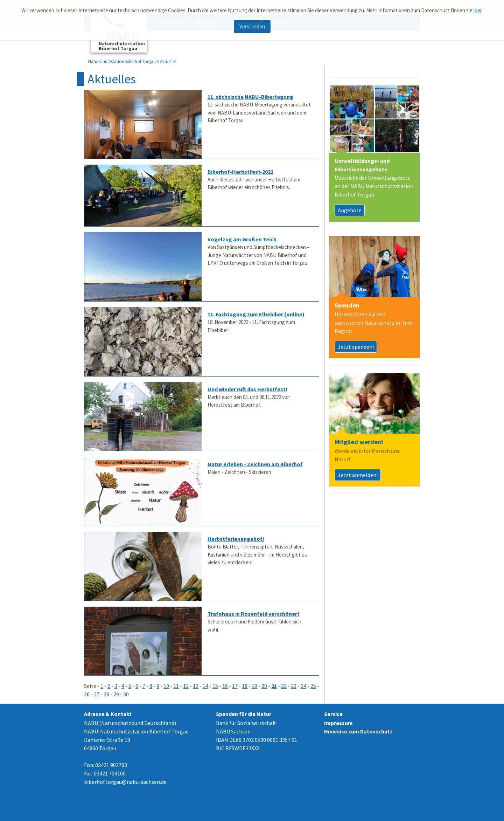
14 (205, 686)
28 (106, 694)
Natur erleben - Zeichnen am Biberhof (255, 464)
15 (215, 686)
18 (245, 686)
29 (116, 694)
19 (254, 686)
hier (478, 8)
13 (196, 686)
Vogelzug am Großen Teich (242, 239)
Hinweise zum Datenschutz (358, 731)
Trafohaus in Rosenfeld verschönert (254, 614)
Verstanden (252, 24)
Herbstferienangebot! (236, 539)
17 (235, 686)
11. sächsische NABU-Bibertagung (250, 97)
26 (87, 694)
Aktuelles (168, 61)
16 (225, 686)
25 (313, 686)
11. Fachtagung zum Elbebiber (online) (256, 314)
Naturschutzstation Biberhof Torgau (122, 61)
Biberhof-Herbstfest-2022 (240, 172)
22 (284, 686)
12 (186, 686)
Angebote (350, 210)
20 (264, 686)
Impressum (338, 723)
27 (97, 694)
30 (126, 694)
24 (303, 686)
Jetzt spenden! (356, 347)
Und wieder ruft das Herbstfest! (247, 389)
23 (294, 686)
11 (176, 686)
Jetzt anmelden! (358, 475)
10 (166, 686)
